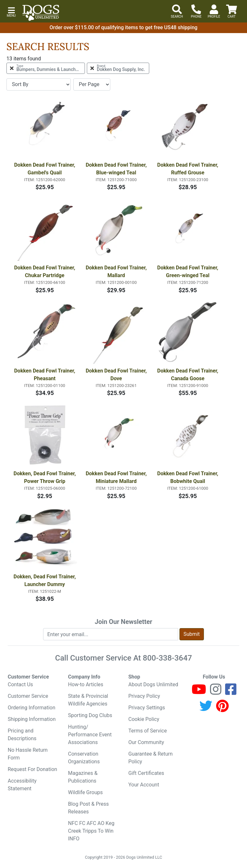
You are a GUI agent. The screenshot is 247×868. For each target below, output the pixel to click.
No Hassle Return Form (28, 754)
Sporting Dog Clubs (90, 715)
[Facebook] (231, 692)
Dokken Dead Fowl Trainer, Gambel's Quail (45, 169)
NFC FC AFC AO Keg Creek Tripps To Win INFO (91, 831)
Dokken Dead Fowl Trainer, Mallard (117, 272)
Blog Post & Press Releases (89, 808)
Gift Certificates (146, 773)
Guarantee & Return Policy (151, 758)
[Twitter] (206, 709)
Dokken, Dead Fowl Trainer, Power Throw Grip (45, 477)
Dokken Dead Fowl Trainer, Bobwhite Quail (188, 477)
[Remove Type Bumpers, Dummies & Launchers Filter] (46, 68)
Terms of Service (148, 731)
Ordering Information (32, 708)
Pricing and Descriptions (22, 735)
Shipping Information (32, 719)
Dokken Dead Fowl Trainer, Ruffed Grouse (188, 169)
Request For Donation (32, 769)
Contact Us (20, 684)
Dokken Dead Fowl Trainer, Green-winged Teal (188, 272)
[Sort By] (39, 84)
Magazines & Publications (83, 777)
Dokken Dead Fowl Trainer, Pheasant (45, 375)
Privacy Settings (147, 708)
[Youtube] (199, 692)
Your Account (144, 785)
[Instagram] (216, 692)
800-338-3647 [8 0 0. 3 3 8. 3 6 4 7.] (167, 658)
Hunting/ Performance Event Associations (90, 735)
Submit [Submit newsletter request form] (192, 634)
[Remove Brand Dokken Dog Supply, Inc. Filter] (118, 68)
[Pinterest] (222, 709)
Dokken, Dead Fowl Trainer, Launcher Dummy (45, 580)
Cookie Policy (144, 719)
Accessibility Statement (22, 785)
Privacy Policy (144, 696)
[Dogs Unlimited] (41, 13)
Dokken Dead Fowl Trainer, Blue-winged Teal (117, 169)
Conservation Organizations (84, 758)
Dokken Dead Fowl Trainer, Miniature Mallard (117, 477)
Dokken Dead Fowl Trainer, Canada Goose (188, 375)
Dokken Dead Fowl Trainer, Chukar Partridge (45, 272)
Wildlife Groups (86, 792)
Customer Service (28, 696)
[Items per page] (92, 84)
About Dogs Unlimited (153, 684)
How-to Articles (86, 684)
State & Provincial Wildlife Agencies (88, 700)
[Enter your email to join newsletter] (111, 634)
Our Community (146, 742)
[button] (11, 11)
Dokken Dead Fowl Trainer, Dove (117, 375)
